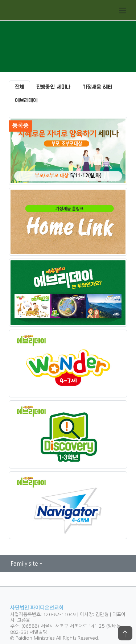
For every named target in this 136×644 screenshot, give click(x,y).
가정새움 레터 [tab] (98, 87)
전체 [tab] (19, 87)
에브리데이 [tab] (26, 101)
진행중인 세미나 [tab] (53, 87)
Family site (24, 563)
